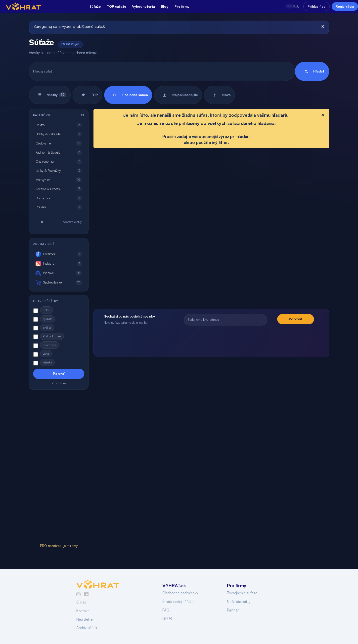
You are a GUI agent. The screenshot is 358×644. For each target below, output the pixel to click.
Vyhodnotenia (143, 6)
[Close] (323, 26)
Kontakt (83, 611)
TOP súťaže (116, 6)
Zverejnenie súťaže (242, 593)
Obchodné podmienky (180, 593)
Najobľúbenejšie (178, 95)
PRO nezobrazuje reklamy (59, 546)
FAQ (166, 610)
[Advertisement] (59, 468)
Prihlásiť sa (316, 6)
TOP (87, 95)
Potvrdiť (296, 319)
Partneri (233, 610)
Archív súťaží (87, 628)
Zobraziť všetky (59, 222)
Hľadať (312, 71)
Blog (165, 6)
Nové (220, 95)
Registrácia (345, 6)
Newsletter (85, 619)
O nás (81, 602)
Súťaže (95, 6)
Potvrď (59, 374)
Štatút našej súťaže (178, 602)
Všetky (50, 95)
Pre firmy (182, 6)
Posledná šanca (128, 95)
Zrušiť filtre (59, 383)
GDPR (167, 619)
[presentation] (249, 339)
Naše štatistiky (239, 602)
